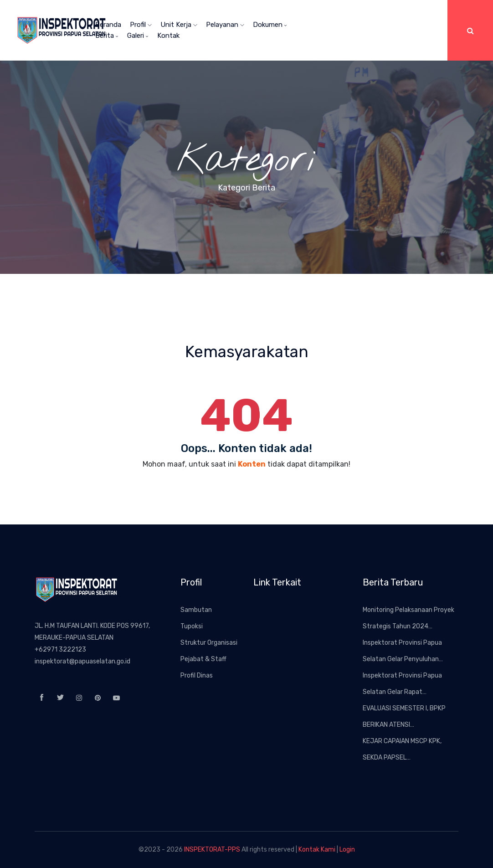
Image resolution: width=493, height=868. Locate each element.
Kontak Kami (317, 850)
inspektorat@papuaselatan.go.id (82, 661)
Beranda (108, 25)
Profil (141, 25)
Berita (107, 36)
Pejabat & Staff (203, 659)
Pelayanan (225, 25)
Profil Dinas (197, 675)
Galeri (138, 36)
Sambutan (196, 610)
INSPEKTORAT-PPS (212, 850)
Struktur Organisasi (209, 643)
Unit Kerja (179, 25)
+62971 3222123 (60, 650)
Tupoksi (192, 626)
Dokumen (270, 25)
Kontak (168, 36)
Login (347, 850)
